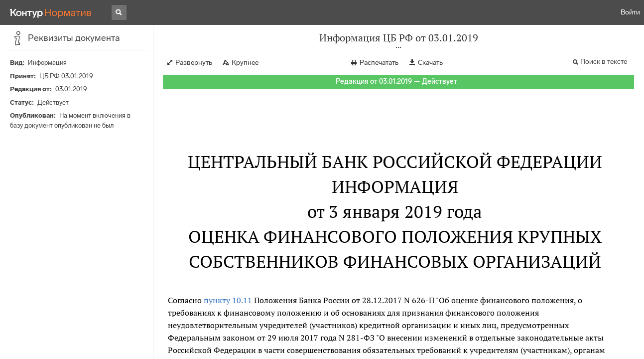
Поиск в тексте (604, 62)
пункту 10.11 (228, 300)
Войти (630, 12)
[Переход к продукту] (51, 12)
